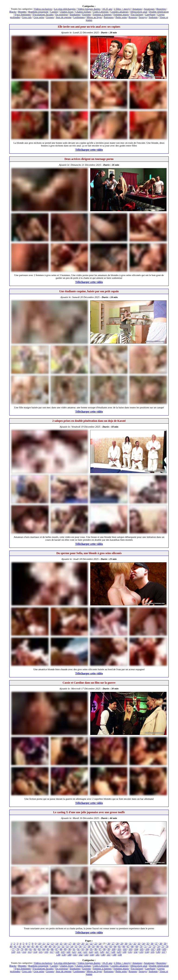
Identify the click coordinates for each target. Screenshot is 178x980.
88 (61, 949)
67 (128, 946)
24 (100, 943)
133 (141, 952)
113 (30, 952)
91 (74, 949)
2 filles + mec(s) (122, 9)
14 (57, 943)
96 (96, 949)
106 (147, 949)
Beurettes (161, 9)
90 (70, 949)
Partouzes (109, 17)
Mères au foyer (94, 17)
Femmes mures (121, 14)
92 (78, 949)
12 (48, 943)
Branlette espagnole (38, 12)
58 (89, 946)
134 (147, 952)
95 (91, 949)
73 (154, 946)
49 (50, 946)
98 (104, 949)
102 (125, 949)
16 (65, 943)
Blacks (13, 12)
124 (91, 952)
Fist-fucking (137, 14)
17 (70, 943)
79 (22, 949)
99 (109, 949)
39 (165, 943)
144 (92, 955)
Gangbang (150, 14)
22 (91, 943)
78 (17, 949)
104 (136, 949)
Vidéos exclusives (43, 9)
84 (44, 949)
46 (37, 946)
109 (164, 949)
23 (96, 943)
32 (135, 943)
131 (130, 952)
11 (44, 943)
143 (86, 955)
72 (150, 946)
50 (54, 946)
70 (141, 946)
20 (83, 943)
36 (152, 943)
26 (109, 943)
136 (158, 952)
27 (113, 943)
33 (139, 943)
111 (19, 952)
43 (24, 946)
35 (148, 943)
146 (103, 955)
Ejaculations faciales (43, 14)
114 (35, 952)
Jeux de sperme (64, 17)
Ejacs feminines (23, 14)
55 (76, 946)
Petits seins (121, 17)
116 (46, 952)
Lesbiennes (79, 17)
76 (167, 946)
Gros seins (39, 17)
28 (117, 943)
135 (152, 952)
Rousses (133, 17)
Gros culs (27, 17)
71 (145, 946)
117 (52, 952)
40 (11, 946)
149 (120, 955)
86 (52, 949)
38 (161, 943)
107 (153, 949)
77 (13, 949)
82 (35, 949)
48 (46, 946)
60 (98, 946)
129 (119, 952)
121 (74, 952)
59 (93, 946)
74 (158, 946)
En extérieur (62, 14)
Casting (54, 12)
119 (63, 952)
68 (132, 946)
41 (15, 946)
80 (26, 949)
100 (114, 949)
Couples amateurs (119, 12)
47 (41, 946)
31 (130, 943)
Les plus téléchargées (65, 9)
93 (83, 949)
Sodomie (153, 17)
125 (96, 952)
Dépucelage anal (139, 12)
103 (131, 949)
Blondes (22, 12)
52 (63, 946)
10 (39, 943)
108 (159, 949)
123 (85, 952)
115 (41, 952)
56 (80, 946)
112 (24, 952)
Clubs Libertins (101, 12)
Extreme (87, 14)
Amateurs (137, 9)
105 (142, 949)
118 (57, 952)
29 (122, 943)
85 (48, 949)
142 (81, 955)
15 (61, 943)
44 (28, 946)
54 (72, 946)
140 (69, 955)
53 (67, 946)
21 (87, 943)
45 (33, 946)
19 (78, 943)
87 (57, 949)
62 (106, 946)
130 (124, 952)
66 (124, 946)
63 (111, 946)
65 (119, 946)
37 (156, 943)
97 (100, 949)
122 (80, 952)
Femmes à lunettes (102, 14)
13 (52, 943)
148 (114, 955)
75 (163, 946)
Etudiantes (75, 14)
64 (115, 946)
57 (85, 946)
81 (31, 949)
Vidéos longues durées (89, 9)
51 (59, 946)
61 (102, 946)
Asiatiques (149, 9)
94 (87, 949)
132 (136, 952)
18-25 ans (107, 9)
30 (126, 943)
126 (102, 952)
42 (20, 946)
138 (58, 955)
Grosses (50, 17)
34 (143, 943)
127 (108, 952)
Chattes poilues (83, 12)
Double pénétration (159, 12)
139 (64, 955)
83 (39, 949)
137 (164, 952)
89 (65, 949)
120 (68, 952)
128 (113, 952)
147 (109, 955)
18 (74, 943)
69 (137, 946)
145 (97, 955)
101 (119, 949)
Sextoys (143, 17)
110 (13, 952)
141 (75, 955)
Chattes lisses (67, 12)
